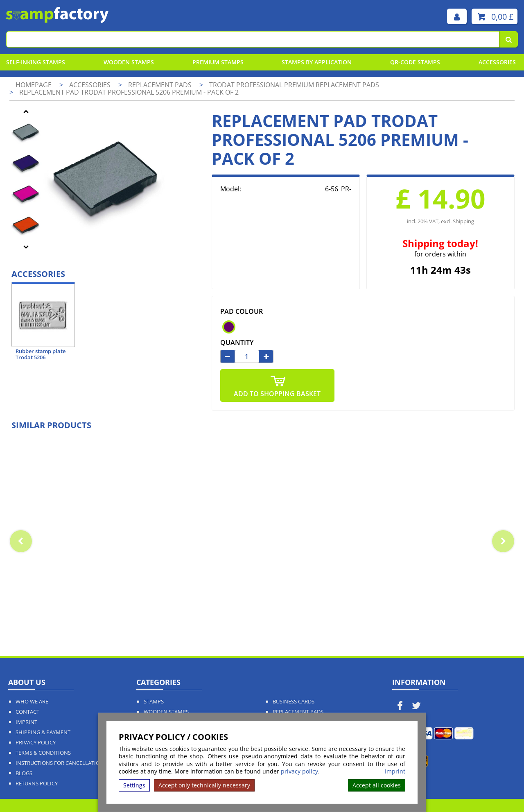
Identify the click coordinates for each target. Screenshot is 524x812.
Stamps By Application (317, 62)
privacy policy (299, 771)
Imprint (395, 771)
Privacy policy (36, 743)
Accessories (497, 62)
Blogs (24, 773)
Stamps (154, 702)
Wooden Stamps (129, 62)
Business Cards (294, 702)
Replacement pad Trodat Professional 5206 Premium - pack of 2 (129, 92)
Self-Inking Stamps (36, 62)
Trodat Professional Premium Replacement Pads (294, 85)
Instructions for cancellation (60, 763)
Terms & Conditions (43, 753)
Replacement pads (161, 85)
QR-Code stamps (415, 62)
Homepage (34, 85)
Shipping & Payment (43, 732)
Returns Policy (37, 784)
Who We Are (32, 702)
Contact (27, 712)
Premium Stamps (218, 62)
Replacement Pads (298, 712)
